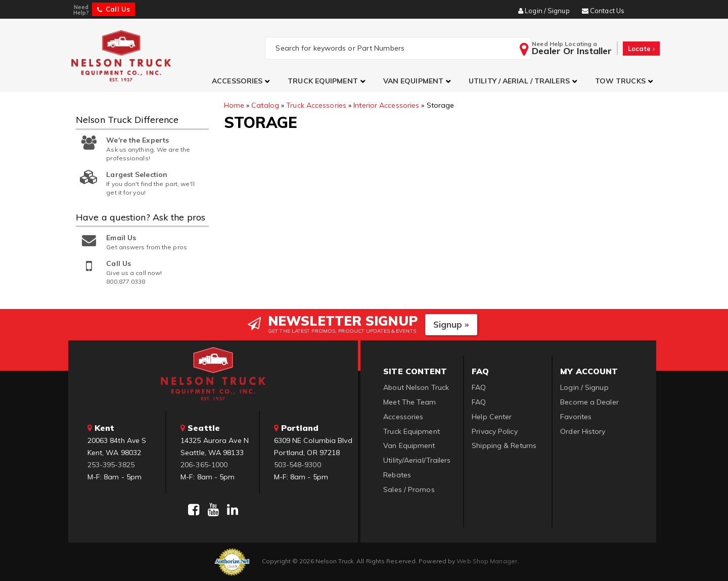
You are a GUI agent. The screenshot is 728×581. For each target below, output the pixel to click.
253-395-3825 (111, 465)
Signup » (451, 324)
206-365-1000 (204, 465)
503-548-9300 (298, 465)
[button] (242, 81)
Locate (641, 49)
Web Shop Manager (487, 561)
